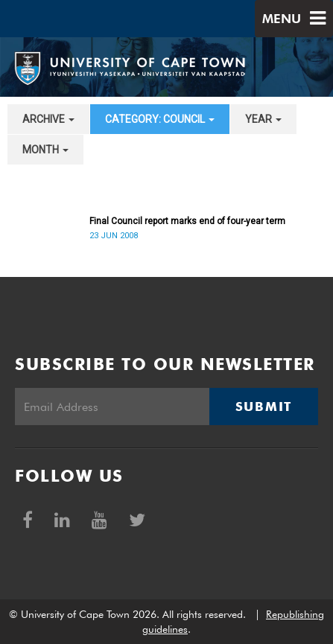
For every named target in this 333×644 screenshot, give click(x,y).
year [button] (263, 119)
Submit (264, 407)
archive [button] (48, 119)
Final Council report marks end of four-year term (187, 221)
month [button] (45, 150)
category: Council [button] (160, 119)
